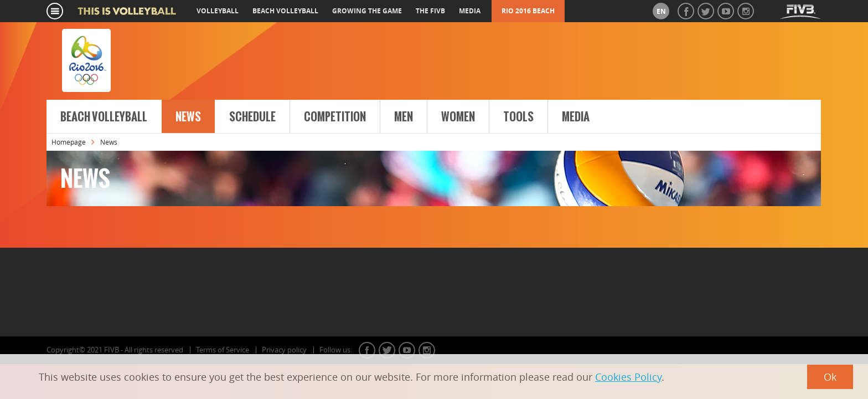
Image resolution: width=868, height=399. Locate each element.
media (470, 11)
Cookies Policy (628, 377)
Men (404, 117)
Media (576, 117)
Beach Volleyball (104, 117)
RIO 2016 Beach (528, 11)
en (661, 11)
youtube (407, 350)
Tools (518, 117)
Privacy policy (284, 350)
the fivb (430, 11)
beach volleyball (285, 11)
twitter (387, 350)
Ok (830, 377)
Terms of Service (223, 350)
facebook (367, 350)
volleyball (218, 11)
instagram (427, 350)
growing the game (367, 11)
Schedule (252, 117)
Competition (335, 117)
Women (458, 117)
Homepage (69, 142)
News (188, 117)
